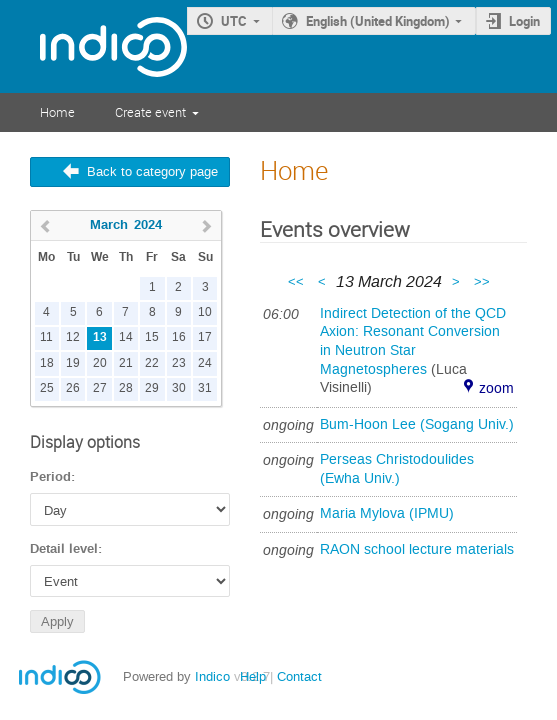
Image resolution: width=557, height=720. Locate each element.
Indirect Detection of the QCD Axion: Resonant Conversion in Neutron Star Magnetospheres (413, 341)
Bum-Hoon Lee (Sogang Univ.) (417, 424)
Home (57, 112)
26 (73, 388)
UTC (234, 21)
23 (179, 363)
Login (524, 21)
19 (73, 363)
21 (126, 363)
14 (126, 337)
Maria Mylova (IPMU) (387, 513)
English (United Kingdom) (378, 21)
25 (47, 388)
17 (205, 337)
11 (46, 337)
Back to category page (152, 171)
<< (298, 281)
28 (126, 388)
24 (205, 363)
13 (100, 337)
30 (179, 388)
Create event (150, 112)
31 (205, 388)
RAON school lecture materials (417, 549)
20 (100, 363)
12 (73, 337)
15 (152, 337)
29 (152, 388)
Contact (299, 676)
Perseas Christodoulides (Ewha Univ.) (397, 469)
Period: (52, 477)
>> (482, 281)
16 (179, 337)
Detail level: (66, 549)
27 (100, 388)
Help (253, 676)
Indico (212, 676)
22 (152, 363)
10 (205, 312)
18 (47, 363)
